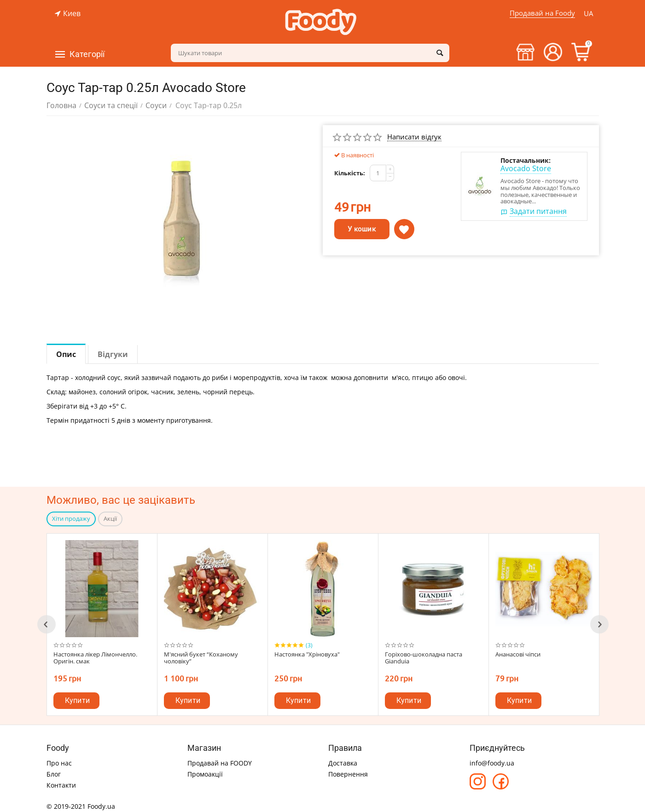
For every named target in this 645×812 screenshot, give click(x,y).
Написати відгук (414, 137)
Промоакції (205, 773)
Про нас (59, 762)
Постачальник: (526, 161)
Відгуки (113, 354)
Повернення (348, 773)
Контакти (61, 784)
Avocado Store (526, 168)
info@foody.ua (492, 762)
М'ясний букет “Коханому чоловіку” (201, 658)
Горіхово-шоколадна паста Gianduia (424, 658)
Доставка (343, 762)
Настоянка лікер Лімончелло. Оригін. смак (95, 658)
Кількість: (350, 173)
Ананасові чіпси (518, 655)
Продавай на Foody (541, 13)
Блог (54, 773)
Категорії (87, 54)
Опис (66, 354)
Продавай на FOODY (220, 762)
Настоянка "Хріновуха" (307, 655)
